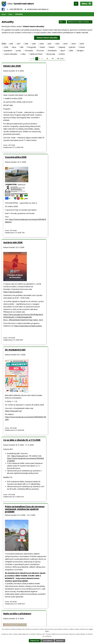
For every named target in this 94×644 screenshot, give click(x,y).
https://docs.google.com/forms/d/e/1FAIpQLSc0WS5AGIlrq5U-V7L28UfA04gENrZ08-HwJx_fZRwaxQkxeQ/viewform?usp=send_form (23, 232)
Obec (10, 14)
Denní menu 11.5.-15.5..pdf (78, 420)
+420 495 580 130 (16, 9)
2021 (50, 44)
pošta (19, 51)
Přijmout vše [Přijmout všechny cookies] (35, 641)
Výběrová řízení (36, 54)
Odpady (62, 47)
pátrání (72, 47)
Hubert (52, 47)
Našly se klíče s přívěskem (17, 372)
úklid (71, 51)
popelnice (8, 51)
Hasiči (43, 47)
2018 (26, 44)
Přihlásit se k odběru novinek (80, 22)
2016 (11, 44)
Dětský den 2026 (12, 66)
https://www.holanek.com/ (25, 510)
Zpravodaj (51, 54)
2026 (6, 47)
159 (53, 59)
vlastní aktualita (11, 54)
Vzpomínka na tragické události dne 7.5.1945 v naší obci (23, 535)
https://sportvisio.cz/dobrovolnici (28, 241)
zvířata (62, 54)
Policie (82, 47)
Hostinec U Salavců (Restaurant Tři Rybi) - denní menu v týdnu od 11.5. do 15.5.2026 (70, 374)
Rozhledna (52, 51)
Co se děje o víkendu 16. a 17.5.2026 (22, 265)
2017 (19, 44)
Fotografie (32, 47)
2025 (82, 44)
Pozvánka (29, 51)
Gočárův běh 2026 (13, 157)
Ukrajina (80, 51)
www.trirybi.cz (55, 427)
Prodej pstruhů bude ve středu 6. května (67, 535)
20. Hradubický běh (60, 157)
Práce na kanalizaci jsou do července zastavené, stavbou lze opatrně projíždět (69, 267)
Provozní (40, 51)
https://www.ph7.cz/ (58, 218)
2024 (74, 44)
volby (23, 54)
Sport (63, 51)
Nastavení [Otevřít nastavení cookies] (60, 641)
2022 (57, 44)
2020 (42, 44)
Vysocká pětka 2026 (60, 66)
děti (22, 47)
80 (47, 59)
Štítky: (4, 44)
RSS (62, 22)
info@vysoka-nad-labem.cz (38, 9)
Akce (14, 47)
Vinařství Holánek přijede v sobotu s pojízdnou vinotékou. (23, 452)
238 (58, 59)
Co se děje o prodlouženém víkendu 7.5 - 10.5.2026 (68, 452)
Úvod (4, 14)
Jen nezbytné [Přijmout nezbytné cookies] (48, 641)
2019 (34, 44)
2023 (66, 44)
